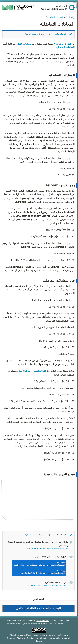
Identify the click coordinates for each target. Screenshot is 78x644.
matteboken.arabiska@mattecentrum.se (47, 549)
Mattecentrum (43, 620)
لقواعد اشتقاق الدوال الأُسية (32, 371)
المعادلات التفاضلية (55, 17)
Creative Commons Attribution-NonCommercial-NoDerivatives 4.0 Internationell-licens (39, 638)
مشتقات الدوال (24, 44)
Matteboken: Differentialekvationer (49, 585)
